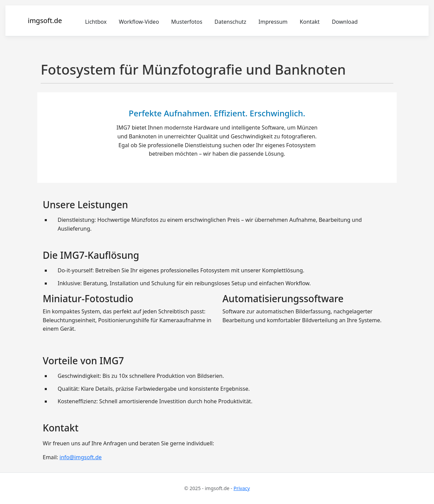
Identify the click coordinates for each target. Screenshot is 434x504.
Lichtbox (96, 22)
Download (345, 22)
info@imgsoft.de (81, 457)
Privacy (242, 488)
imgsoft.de (45, 21)
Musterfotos (187, 22)
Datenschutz (231, 22)
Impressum (273, 22)
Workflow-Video (139, 22)
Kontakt (310, 22)
